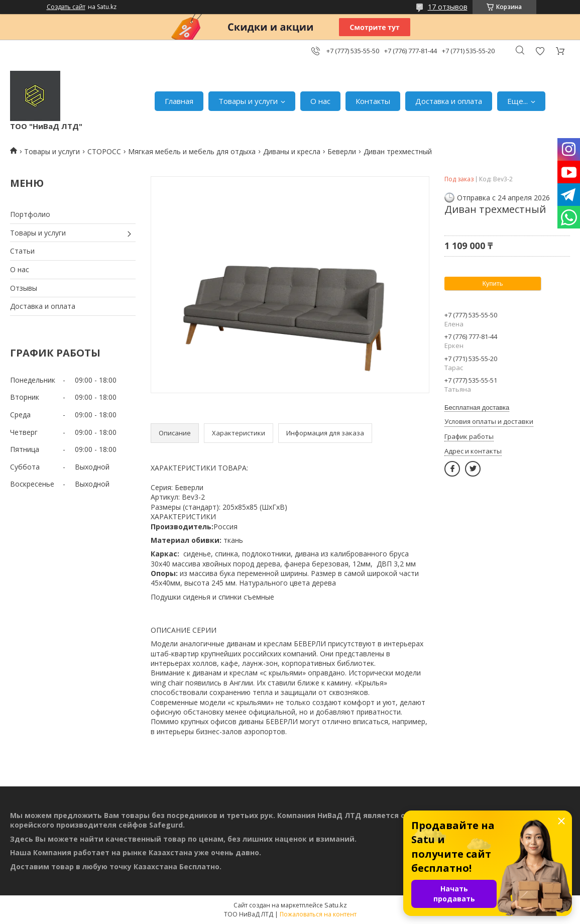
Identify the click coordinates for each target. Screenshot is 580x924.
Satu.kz (336, 905)
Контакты (373, 101)
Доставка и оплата (449, 101)
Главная (179, 101)
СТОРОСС (104, 151)
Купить (492, 283)
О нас (320, 101)
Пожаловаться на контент (318, 914)
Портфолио (30, 214)
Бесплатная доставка (477, 408)
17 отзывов (448, 7)
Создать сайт (66, 7)
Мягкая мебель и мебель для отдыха (192, 151)
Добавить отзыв (540, 51)
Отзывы (24, 288)
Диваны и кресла (292, 151)
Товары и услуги (248, 101)
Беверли (342, 151)
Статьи (22, 251)
